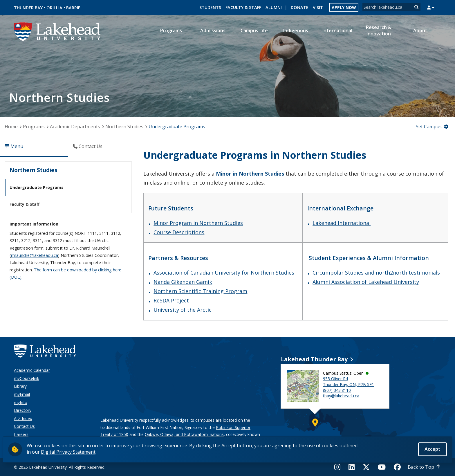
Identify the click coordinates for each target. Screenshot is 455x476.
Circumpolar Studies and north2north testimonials (376, 273)
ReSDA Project (171, 300)
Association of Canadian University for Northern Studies (224, 273)
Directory (23, 410)
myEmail (22, 394)
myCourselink (27, 378)
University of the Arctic (183, 310)
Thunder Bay (28, 8)
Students (210, 7)
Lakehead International (342, 223)
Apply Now (344, 7)
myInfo (21, 402)
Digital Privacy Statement (68, 452)
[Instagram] (339, 467)
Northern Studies (124, 127)
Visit (318, 7)
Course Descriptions (179, 232)
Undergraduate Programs (37, 187)
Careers (21, 434)
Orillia (54, 8)
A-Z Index (23, 418)
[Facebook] (397, 467)
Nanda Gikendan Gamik (183, 282)
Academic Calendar (32, 370)
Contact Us (24, 426)
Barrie (73, 8)
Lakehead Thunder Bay (314, 359)
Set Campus (429, 127)
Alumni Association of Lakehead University (366, 282)
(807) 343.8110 (337, 390)
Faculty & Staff (243, 7)
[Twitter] (366, 467)
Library (20, 386)
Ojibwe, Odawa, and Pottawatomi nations (184, 434)
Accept (433, 449)
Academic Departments (75, 127)
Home (11, 127)
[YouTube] (382, 467)
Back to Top (421, 467)
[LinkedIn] (352, 467)
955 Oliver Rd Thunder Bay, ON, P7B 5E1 (349, 382)
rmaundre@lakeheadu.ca (35, 255)
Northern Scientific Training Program (200, 291)
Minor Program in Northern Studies (198, 223)
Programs (34, 127)
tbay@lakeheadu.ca (341, 396)
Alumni (274, 7)
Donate (300, 7)
